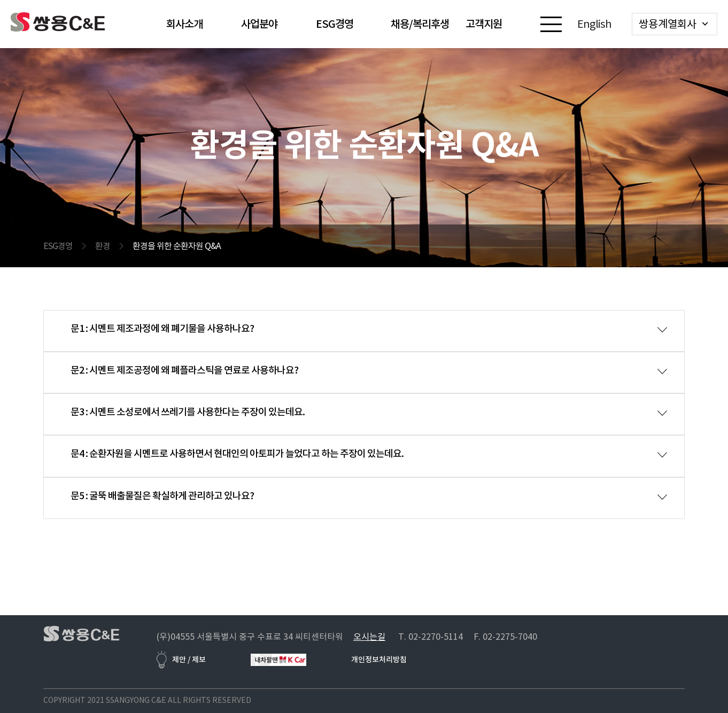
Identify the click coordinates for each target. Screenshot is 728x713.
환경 (103, 246)
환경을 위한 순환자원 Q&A (177, 246)
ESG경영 (58, 246)
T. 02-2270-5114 (431, 637)
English (594, 24)
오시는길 (369, 637)
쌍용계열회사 (668, 24)
